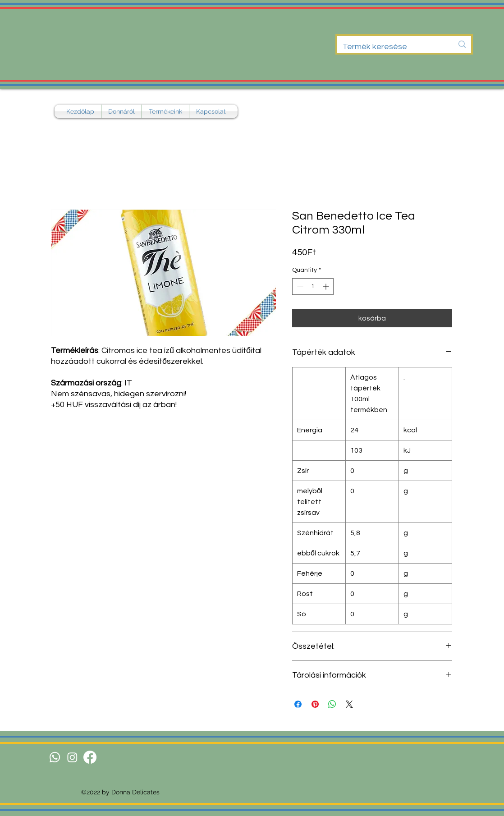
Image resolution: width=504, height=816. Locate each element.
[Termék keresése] (391, 47)
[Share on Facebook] (298, 704)
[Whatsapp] (55, 757)
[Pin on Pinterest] (315, 704)
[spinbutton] (313, 287)
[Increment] (327, 287)
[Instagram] (72, 757)
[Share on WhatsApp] (332, 704)
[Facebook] (90, 757)
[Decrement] (299, 287)
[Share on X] (349, 704)
